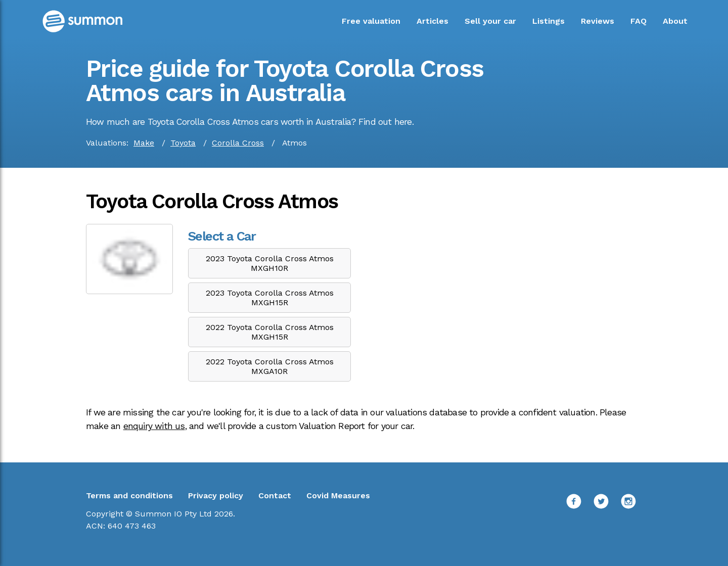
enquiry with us (154, 426)
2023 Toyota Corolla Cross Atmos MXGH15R (270, 298)
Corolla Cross (238, 143)
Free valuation (371, 21)
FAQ (639, 21)
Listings (549, 21)
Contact (275, 496)
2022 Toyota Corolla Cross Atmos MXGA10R (270, 366)
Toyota (183, 143)
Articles (433, 21)
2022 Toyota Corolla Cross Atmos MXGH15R (270, 332)
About (675, 21)
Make (144, 143)
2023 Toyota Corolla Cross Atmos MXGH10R (270, 263)
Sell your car (490, 21)
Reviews (598, 21)
